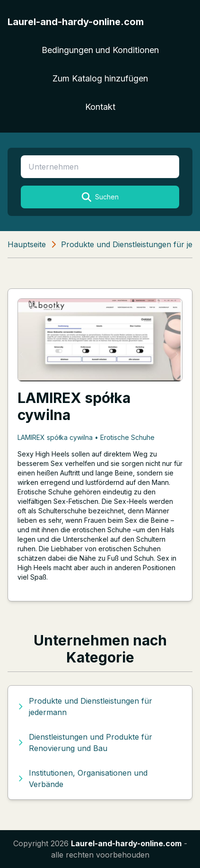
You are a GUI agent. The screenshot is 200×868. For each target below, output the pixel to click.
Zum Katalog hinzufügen (100, 78)
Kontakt (100, 107)
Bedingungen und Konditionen (100, 50)
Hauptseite (27, 244)
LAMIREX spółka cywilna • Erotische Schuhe (86, 437)
